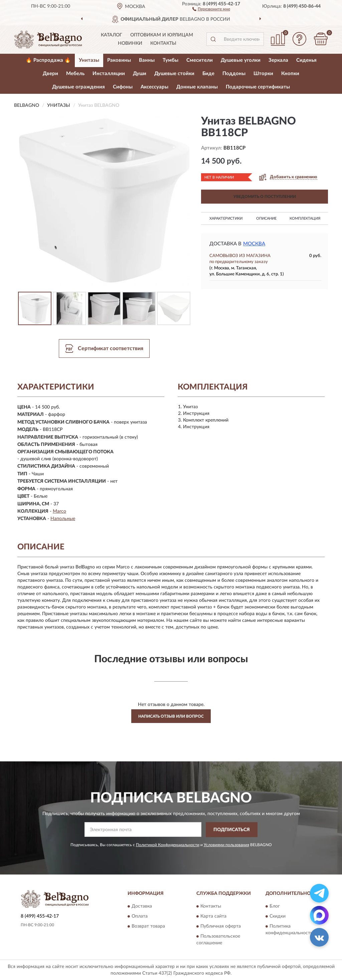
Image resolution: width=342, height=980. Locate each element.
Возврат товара (148, 927)
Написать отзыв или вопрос (171, 716)
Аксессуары (154, 87)
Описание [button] (266, 218)
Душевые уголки (241, 60)
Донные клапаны (197, 87)
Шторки (263, 74)
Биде (208, 74)
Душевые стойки (174, 74)
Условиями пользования (226, 845)
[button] (211, 9)
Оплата (140, 917)
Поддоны (234, 74)
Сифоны (123, 87)
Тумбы (170, 60)
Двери (50, 74)
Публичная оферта (221, 927)
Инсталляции (109, 74)
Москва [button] (254, 244)
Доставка (142, 907)
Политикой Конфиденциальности (168, 845)
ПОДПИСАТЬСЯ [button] (232, 830)
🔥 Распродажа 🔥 (48, 60)
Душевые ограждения (78, 87)
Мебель (75, 74)
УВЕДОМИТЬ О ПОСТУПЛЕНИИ (265, 197)
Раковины (119, 60)
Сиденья (306, 60)
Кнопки (290, 74)
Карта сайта (213, 917)
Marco (59, 511)
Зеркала (278, 60)
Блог (275, 907)
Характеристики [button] (226, 218)
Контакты (163, 43)
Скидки (278, 917)
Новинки (130, 43)
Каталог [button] (112, 35)
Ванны (147, 60)
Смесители (200, 60)
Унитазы (89, 60)
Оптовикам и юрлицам (162, 35)
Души (140, 74)
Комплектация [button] (305, 218)
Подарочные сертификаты (258, 87)
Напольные (63, 519)
